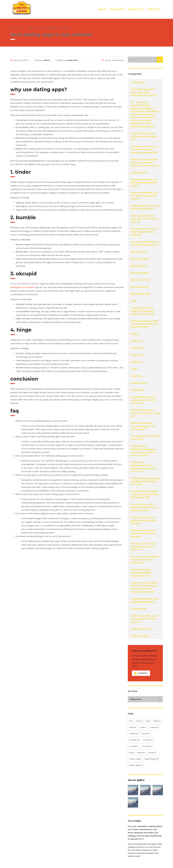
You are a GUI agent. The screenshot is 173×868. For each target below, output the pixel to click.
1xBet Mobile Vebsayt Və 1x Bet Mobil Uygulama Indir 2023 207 (144, 196)
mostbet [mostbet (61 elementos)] (146, 734)
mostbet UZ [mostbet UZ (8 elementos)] (147, 746)
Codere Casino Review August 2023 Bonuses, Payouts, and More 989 (143, 311)
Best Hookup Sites (140, 294)
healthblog (137, 376)
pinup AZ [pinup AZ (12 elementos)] (141, 753)
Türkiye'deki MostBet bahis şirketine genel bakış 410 (145, 600)
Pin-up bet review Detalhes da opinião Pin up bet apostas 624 (145, 560)
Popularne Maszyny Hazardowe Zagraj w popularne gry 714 (141, 573)
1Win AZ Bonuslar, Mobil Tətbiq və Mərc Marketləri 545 (144, 137)
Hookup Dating (139, 383)
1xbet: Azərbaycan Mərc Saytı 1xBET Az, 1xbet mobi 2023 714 (144, 219)
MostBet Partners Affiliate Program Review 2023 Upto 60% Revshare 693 (145, 494)
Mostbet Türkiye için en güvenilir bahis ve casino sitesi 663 (144, 521)
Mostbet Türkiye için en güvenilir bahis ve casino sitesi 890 (144, 534)
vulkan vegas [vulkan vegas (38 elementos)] (135, 759)
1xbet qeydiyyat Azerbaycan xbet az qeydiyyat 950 (145, 207)
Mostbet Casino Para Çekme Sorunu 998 (145, 438)
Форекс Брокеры (140, 636)
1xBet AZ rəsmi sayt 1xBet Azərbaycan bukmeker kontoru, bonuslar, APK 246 (145, 163)
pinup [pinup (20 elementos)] (132, 753)
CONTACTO (154, 9)
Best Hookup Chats (141, 280)
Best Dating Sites (140, 273)
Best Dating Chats (140, 259)
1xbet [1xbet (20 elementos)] (148, 721)
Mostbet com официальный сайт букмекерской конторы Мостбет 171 (144, 467)
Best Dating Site (139, 266)
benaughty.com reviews (22, 287)
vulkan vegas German (142, 629)
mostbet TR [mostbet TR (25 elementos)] (134, 746)
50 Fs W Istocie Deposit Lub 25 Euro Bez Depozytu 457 (145, 243)
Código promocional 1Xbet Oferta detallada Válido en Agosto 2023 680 (145, 324)
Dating (134, 334)
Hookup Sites (138, 390)
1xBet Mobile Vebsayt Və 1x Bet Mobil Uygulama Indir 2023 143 (144, 183)
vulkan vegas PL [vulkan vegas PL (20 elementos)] (136, 765)
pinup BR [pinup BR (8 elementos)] (152, 753)
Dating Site (137, 362)
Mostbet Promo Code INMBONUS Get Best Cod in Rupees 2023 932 (145, 507)
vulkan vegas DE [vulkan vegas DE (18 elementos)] (151, 759)
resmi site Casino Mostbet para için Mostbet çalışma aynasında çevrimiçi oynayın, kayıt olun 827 (144, 587)
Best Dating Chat (140, 252)
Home (13, 28)
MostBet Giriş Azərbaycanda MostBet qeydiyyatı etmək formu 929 (145, 481)
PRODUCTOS (135, 9)
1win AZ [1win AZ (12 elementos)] (139, 721)
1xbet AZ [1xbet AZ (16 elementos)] (133, 727)
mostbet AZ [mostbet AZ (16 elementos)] (134, 740)
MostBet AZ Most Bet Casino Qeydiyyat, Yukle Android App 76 (143, 426)
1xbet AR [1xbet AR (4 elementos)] (157, 721)
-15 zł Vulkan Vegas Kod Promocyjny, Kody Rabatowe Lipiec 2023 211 (144, 92)
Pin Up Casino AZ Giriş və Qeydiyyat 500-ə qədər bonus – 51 (144, 547)
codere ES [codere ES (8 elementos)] (154, 727)
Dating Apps (137, 348)
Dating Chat (137, 355)
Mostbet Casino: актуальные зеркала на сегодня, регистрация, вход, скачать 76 (143, 451)
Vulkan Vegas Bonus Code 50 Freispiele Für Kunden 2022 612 (144, 619)
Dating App (137, 341)
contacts (141, 673)
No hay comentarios (113, 60)
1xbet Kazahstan (139, 173)
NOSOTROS (117, 9)
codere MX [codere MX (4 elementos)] (134, 734)
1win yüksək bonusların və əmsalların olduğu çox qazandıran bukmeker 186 (144, 150)
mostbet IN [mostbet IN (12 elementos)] (148, 740)
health (134, 369)
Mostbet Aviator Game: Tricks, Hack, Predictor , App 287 (145, 413)
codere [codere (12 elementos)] (143, 727)
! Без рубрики (138, 82)
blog (133, 301)
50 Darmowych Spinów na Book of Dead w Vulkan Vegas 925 (144, 232)
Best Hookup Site (140, 287)
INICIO (102, 9)
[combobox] (145, 699)
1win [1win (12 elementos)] (131, 721)
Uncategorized (139, 609)
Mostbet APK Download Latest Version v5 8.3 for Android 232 (143, 400)
